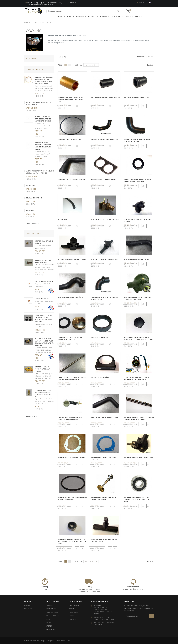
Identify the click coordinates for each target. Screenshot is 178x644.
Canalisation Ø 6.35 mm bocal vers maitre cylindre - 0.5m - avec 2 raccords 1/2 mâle (44, 80)
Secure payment (53, 616)
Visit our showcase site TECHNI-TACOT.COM (41, 5)
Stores (49, 626)
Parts (138, 16)
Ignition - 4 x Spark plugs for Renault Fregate (42, 369)
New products (30, 605)
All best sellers (32, 416)
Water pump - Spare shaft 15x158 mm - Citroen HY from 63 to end (139, 418)
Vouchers (72, 619)
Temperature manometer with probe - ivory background (70, 418)
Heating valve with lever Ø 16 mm (104, 259)
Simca (128, 16)
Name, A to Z (92, 65)
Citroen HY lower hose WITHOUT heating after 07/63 (137, 140)
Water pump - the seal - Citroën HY (71, 457)
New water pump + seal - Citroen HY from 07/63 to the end (138, 298)
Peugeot (92, 16)
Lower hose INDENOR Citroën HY (71, 297)
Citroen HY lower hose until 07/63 (104, 139)
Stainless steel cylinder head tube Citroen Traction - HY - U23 (72, 378)
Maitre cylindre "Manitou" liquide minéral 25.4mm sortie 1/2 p (40, 172)
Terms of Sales (52, 612)
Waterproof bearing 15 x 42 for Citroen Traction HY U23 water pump (137, 499)
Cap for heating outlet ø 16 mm (137, 97)
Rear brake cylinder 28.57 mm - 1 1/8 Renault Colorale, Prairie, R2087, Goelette (44, 342)
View (60, 65)
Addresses (72, 616)
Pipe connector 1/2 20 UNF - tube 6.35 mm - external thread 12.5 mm (43, 393)
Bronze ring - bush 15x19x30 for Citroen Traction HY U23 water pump (70, 99)
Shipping (50, 605)
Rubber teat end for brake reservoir (43, 261)
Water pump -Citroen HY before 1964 (138, 457)
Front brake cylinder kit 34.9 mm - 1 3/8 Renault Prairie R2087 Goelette (43, 319)
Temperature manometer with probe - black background (136, 378)
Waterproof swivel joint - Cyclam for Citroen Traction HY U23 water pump (72, 542)
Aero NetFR (30, 210)
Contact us (72, 3)
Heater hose (62, 219)
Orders (71, 609)
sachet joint (31, 185)
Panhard (80, 16)
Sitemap (49, 623)
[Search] (83, 11)
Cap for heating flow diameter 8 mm (106, 97)
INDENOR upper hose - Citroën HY (137, 259)
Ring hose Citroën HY (99, 337)
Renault (104, 16)
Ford (70, 16)
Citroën (59, 16)
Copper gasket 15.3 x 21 (44, 298)
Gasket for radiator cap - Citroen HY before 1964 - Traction (138, 180)
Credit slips (73, 612)
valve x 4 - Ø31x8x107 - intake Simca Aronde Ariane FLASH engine (43, 119)
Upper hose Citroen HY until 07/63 (104, 417)
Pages (150, 65)
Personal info (74, 605)
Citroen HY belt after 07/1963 (69, 139)
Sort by (78, 65)
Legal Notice (51, 609)
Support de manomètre (100, 377)
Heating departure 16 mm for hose (105, 219)
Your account (75, 601)
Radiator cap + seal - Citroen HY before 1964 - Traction (70, 338)
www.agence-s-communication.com (58, 641)
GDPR (48, 619)
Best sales (28, 609)
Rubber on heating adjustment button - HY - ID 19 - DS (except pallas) (139, 338)
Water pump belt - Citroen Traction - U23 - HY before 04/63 (72, 498)
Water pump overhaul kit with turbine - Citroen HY (103, 498)
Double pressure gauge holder (103, 179)
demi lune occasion (34, 198)
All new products (32, 224)
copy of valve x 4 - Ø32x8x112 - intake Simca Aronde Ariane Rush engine (44, 146)
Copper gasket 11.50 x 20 (44, 281)
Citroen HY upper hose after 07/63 (71, 179)
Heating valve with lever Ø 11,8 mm (72, 259)
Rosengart (117, 16)
